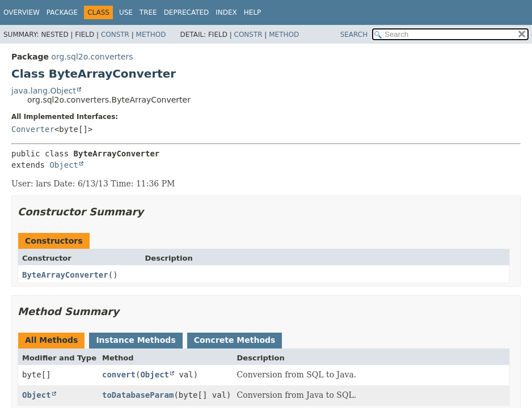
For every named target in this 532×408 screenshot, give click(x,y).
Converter (33, 129)
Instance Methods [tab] (136, 340)
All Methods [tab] (51, 340)
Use (126, 12)
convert (119, 375)
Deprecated (187, 12)
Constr (115, 35)
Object (64, 165)
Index (226, 12)
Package (62, 12)
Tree (148, 12)
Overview (22, 12)
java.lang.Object (44, 91)
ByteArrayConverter (65, 275)
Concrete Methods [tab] (235, 340)
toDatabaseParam (138, 395)
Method (151, 35)
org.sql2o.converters (92, 57)
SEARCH (354, 35)
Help (253, 12)
